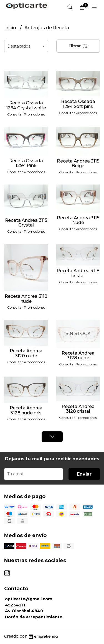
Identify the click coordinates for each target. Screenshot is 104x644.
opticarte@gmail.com (29, 599)
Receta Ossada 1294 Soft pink (78, 104)
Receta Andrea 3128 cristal (78, 409)
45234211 (15, 605)
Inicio (11, 28)
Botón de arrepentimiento (34, 617)
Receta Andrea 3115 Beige (78, 164)
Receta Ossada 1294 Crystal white (26, 105)
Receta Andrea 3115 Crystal (26, 223)
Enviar (84, 474)
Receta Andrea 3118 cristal (78, 273)
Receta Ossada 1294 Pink (26, 163)
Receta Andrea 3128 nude (78, 356)
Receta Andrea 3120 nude (26, 353)
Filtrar (78, 46)
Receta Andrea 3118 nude (26, 299)
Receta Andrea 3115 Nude (78, 220)
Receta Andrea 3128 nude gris (26, 410)
